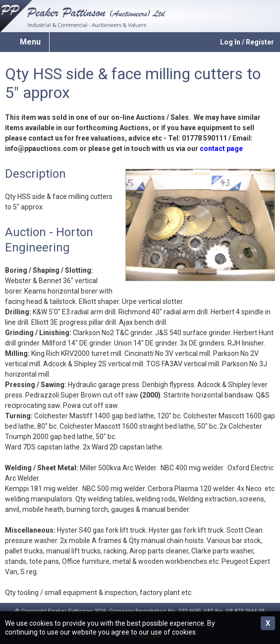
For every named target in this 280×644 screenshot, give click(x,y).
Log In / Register (247, 42)
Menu (30, 42)
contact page (221, 149)
